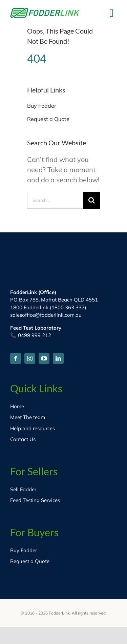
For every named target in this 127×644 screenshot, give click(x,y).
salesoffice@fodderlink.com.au (46, 315)
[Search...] (55, 200)
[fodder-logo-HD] (45, 11)
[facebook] (16, 358)
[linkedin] (58, 358)
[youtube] (44, 358)
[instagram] (30, 358)
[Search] (91, 200)
